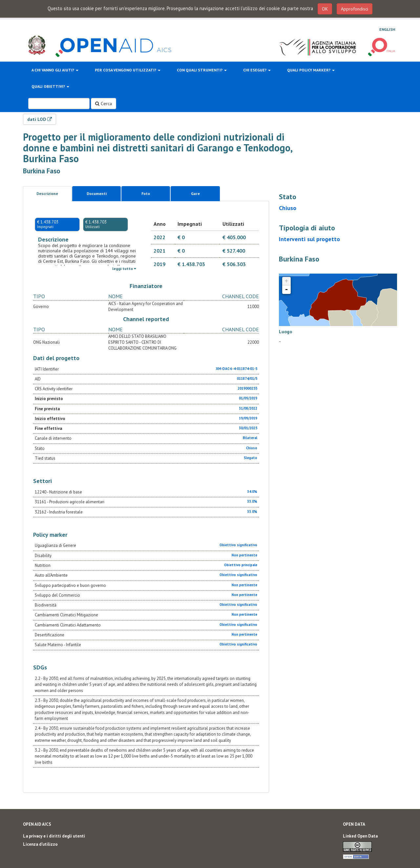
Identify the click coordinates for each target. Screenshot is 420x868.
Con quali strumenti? (202, 70)
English (387, 29)
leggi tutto (124, 269)
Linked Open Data (360, 836)
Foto (146, 193)
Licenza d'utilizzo (40, 844)
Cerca (104, 104)
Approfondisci (355, 9)
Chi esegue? (257, 70)
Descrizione (47, 193)
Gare (195, 193)
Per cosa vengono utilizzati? (128, 70)
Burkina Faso (42, 171)
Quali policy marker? (311, 70)
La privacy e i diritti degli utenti (54, 836)
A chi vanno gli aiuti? (55, 70)
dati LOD (40, 119)
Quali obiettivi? (50, 86)
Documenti (97, 193)
